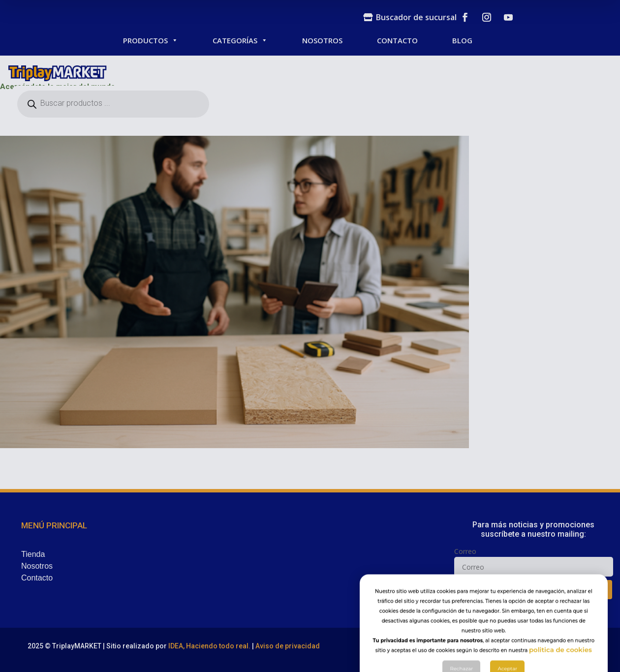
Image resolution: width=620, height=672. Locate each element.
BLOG (462, 40)
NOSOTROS (322, 40)
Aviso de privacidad (288, 646)
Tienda (33, 554)
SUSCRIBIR (536, 589)
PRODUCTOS (151, 40)
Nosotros (37, 566)
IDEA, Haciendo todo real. (209, 646)
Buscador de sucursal (416, 17)
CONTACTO (397, 40)
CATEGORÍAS (240, 40)
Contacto (37, 578)
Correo (465, 551)
